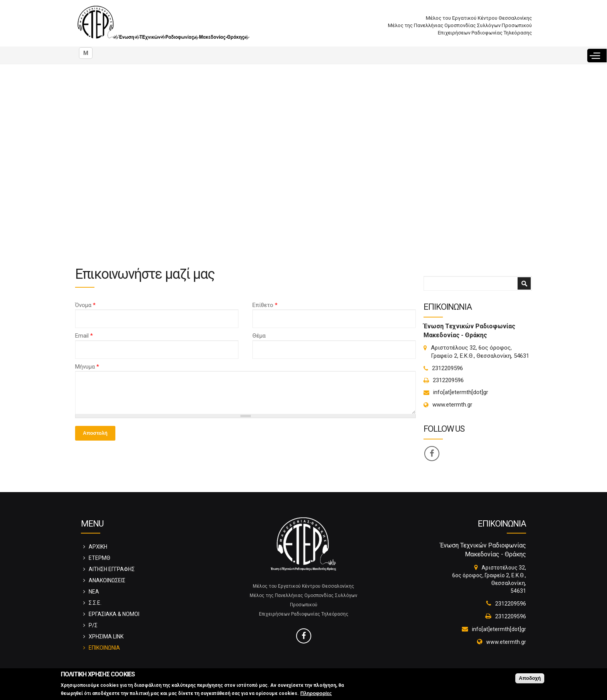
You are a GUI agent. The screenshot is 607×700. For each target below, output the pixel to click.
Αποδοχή (530, 678)
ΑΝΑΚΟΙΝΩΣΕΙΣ (107, 580)
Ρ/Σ (93, 625)
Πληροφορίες (316, 693)
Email (84, 336)
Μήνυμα (87, 367)
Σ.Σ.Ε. (95, 603)
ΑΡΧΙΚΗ (98, 547)
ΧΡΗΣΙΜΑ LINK (106, 637)
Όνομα (85, 305)
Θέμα (259, 336)
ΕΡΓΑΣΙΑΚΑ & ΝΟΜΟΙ (114, 614)
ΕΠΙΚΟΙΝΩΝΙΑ (104, 648)
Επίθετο (265, 305)
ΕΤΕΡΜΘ (99, 558)
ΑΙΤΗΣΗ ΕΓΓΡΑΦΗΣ (112, 569)
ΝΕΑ (94, 592)
